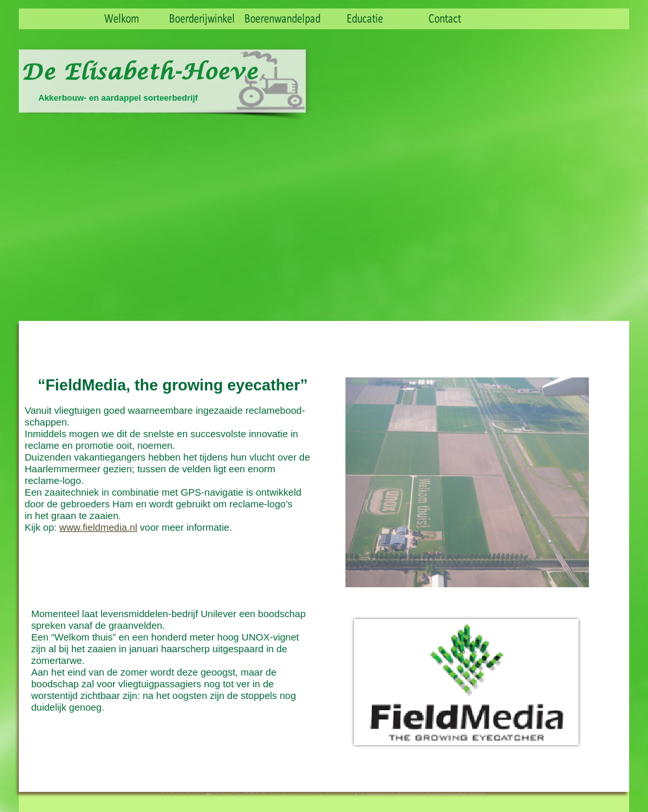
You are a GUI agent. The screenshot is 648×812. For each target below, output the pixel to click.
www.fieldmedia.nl (98, 527)
